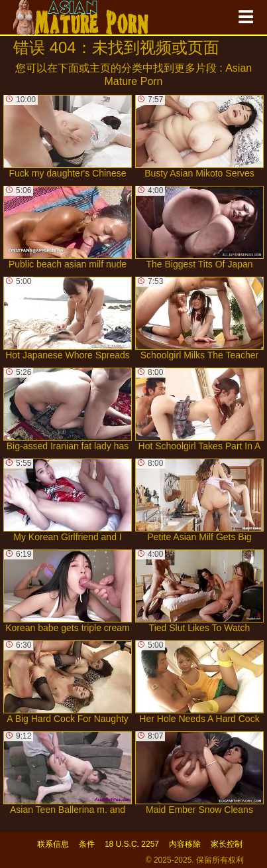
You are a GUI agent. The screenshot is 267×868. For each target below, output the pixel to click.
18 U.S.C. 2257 (132, 844)
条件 (87, 844)
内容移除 (185, 844)
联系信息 (53, 844)
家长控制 (227, 844)
